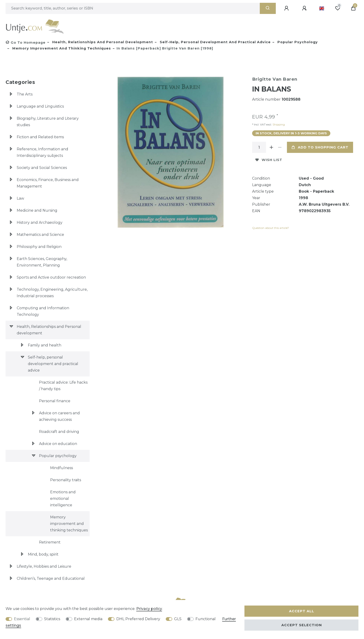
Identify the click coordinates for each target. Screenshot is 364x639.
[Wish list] (338, 8)
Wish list (269, 160)
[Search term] (133, 8)
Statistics (52, 619)
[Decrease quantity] (280, 147)
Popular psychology (297, 42)
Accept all (302, 611)
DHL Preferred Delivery (138, 619)
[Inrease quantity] (272, 147)
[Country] (322, 8)
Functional (206, 619)
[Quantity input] (259, 147)
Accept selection (302, 625)
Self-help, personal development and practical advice (215, 42)
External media (88, 619)
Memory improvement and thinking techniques (61, 48)
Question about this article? (271, 228)
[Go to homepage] (26, 43)
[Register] (305, 8)
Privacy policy (149, 609)
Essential (22, 619)
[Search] (268, 8)
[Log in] (287, 8)
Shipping (278, 124)
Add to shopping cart (320, 147)
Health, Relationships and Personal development (102, 42)
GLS (178, 619)
